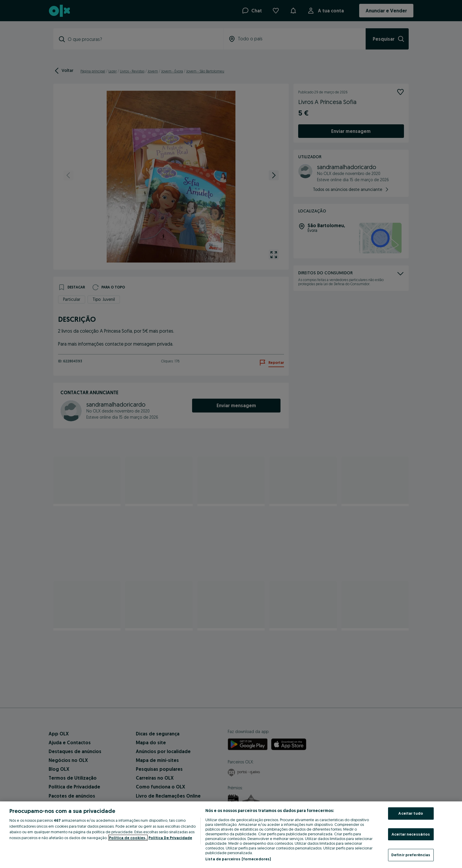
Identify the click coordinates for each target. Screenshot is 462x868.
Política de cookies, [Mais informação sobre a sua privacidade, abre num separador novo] (128, 838)
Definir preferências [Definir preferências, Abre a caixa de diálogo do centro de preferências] (411, 855)
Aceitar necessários (411, 834)
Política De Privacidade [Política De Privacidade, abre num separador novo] (170, 838)
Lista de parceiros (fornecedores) (238, 859)
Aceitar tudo (411, 813)
